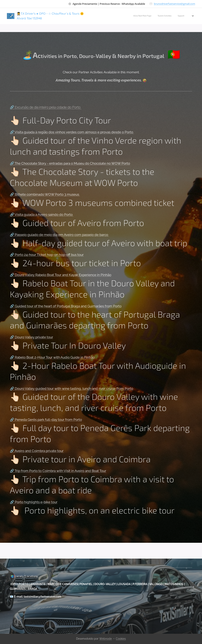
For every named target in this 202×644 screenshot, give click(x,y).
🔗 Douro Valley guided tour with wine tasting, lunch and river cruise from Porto (72, 389)
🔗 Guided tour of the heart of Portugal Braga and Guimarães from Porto (66, 306)
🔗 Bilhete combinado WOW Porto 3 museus (45, 194)
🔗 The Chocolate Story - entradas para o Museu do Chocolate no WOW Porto (70, 163)
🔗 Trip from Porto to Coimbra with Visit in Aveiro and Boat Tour (58, 471)
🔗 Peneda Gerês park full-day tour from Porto (46, 420)
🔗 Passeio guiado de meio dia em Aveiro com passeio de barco (59, 235)
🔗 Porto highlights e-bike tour (34, 502)
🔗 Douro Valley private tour (31, 337)
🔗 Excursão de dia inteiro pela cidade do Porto (46, 107)
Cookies (121, 639)
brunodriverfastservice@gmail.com (174, 4)
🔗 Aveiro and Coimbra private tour (37, 451)
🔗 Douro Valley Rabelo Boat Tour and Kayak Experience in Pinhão (61, 275)
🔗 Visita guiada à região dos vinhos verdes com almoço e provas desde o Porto (72, 132)
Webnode (106, 639)
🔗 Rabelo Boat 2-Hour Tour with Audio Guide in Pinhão (52, 357)
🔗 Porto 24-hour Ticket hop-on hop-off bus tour (47, 255)
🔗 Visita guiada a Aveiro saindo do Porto (42, 215)
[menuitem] (133, 16)
